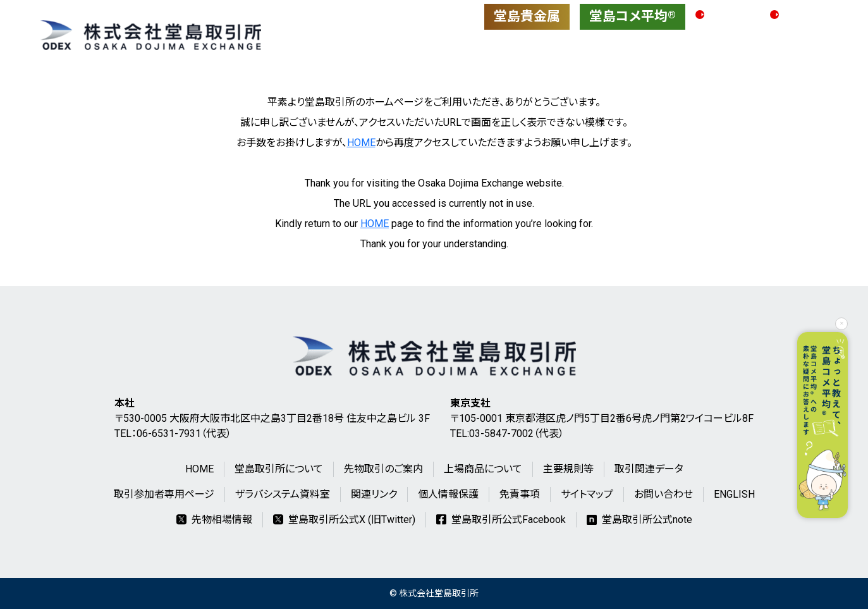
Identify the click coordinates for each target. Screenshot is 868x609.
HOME (361, 143)
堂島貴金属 (527, 16)
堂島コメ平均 (633, 16)
